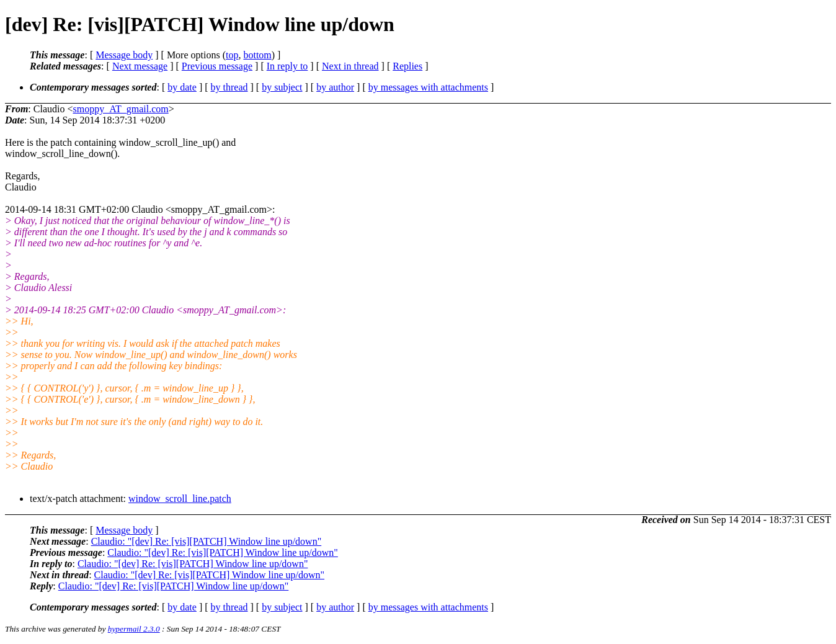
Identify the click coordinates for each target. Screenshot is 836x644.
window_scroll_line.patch (180, 499)
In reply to (287, 66)
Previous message (217, 66)
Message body (124, 55)
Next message (140, 66)
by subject (282, 87)
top (232, 55)
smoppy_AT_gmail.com (120, 109)
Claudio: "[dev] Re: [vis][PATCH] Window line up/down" (207, 541)
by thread (229, 87)
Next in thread (350, 66)
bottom (257, 55)
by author (335, 87)
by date (182, 87)
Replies (407, 66)
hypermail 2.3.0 (134, 629)
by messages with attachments (428, 87)
